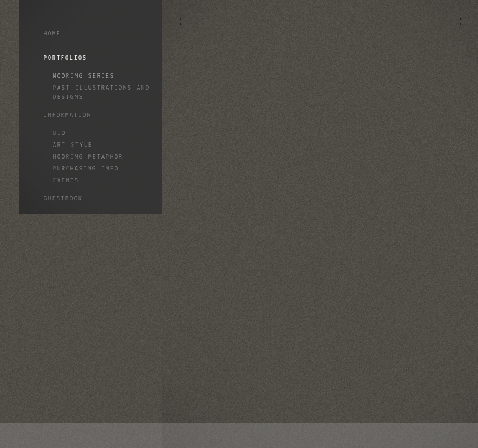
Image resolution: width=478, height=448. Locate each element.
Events (66, 181)
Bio (59, 133)
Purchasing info (86, 169)
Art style (73, 145)
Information (68, 115)
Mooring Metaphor (88, 157)
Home (52, 34)
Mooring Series (84, 76)
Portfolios (65, 58)
